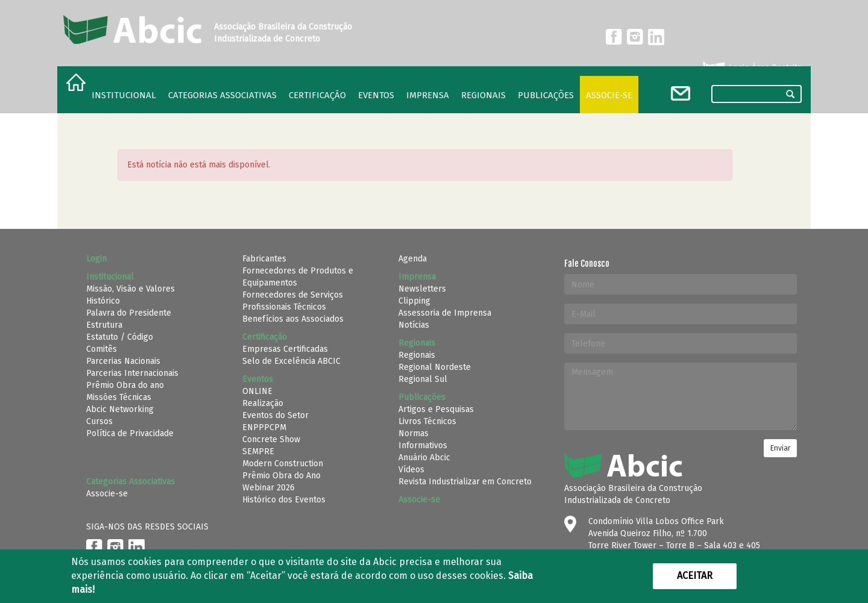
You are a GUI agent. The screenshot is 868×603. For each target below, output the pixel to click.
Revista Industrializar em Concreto (465, 482)
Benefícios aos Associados (293, 319)
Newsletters (422, 289)
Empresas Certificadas (285, 349)
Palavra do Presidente (129, 313)
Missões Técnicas (119, 397)
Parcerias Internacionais (132, 373)
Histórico (103, 301)
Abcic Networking (120, 409)
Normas (414, 433)
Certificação (317, 95)
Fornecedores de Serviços (293, 295)
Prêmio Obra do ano (125, 385)
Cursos (99, 421)
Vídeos (411, 470)
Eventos (376, 95)
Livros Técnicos (427, 421)
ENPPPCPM (264, 427)
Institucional (124, 95)
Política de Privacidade (130, 433)
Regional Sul (423, 379)
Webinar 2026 (269, 488)
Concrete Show (271, 439)
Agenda (413, 259)
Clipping (414, 301)
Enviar (780, 448)
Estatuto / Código (120, 337)
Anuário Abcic (424, 458)
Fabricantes (264, 259)
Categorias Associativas (222, 95)
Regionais (417, 355)
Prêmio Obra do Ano (281, 476)
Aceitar (695, 576)
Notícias (414, 325)
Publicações (546, 95)
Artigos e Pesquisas (436, 409)
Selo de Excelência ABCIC (291, 361)
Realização (263, 403)
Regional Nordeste (435, 367)
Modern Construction (283, 464)
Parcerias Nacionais (123, 361)
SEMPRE (258, 451)
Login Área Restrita (751, 68)
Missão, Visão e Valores (131, 289)
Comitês (102, 349)
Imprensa (428, 95)
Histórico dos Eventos (284, 500)
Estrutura (104, 325)
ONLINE (257, 391)
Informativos (423, 445)
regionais (483, 95)
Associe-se (609, 95)
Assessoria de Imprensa (445, 313)
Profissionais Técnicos (284, 307)
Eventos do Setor (275, 415)
